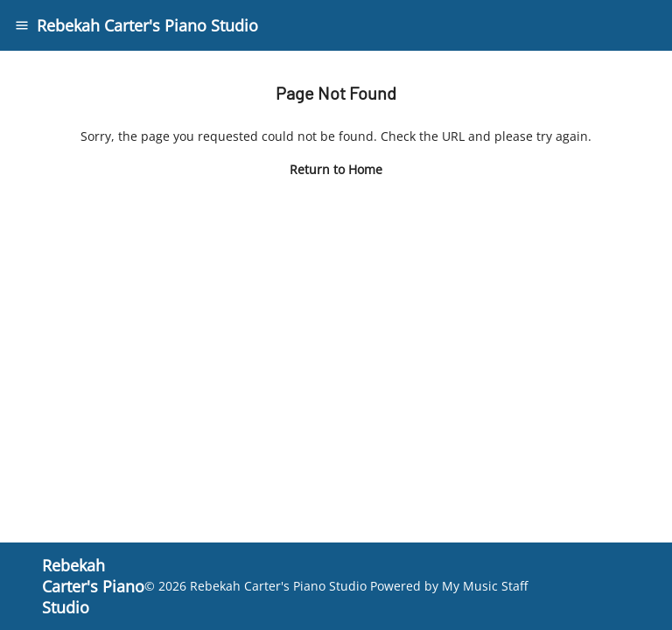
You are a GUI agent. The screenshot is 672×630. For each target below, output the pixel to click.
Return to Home (336, 169)
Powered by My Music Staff (449, 586)
